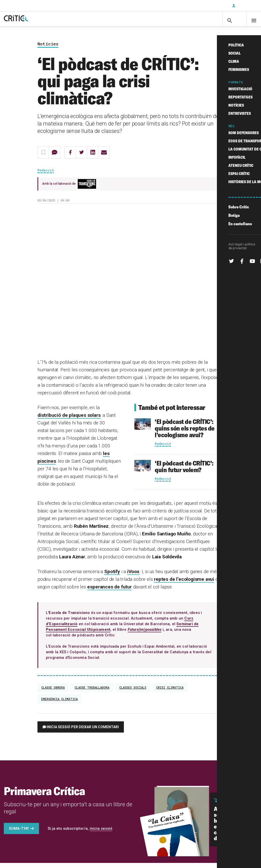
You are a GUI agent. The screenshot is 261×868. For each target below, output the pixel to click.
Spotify (112, 577)
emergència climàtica (60, 704)
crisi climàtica (170, 693)
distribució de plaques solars (69, 420)
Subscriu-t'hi (211, 6)
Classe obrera (53, 693)
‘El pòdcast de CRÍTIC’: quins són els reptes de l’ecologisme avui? (185, 433)
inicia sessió (101, 834)
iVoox (133, 577)
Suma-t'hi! (19, 834)
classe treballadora (92, 693)
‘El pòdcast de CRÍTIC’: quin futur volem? (184, 471)
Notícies (48, 49)
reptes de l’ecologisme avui (184, 584)
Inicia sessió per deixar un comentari (83, 732)
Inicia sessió (246, 6)
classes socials (133, 693)
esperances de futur (109, 592)
